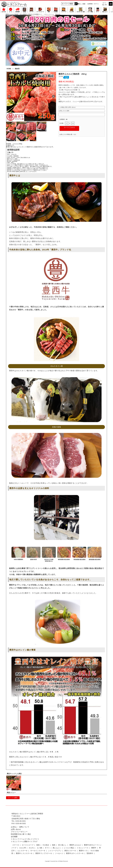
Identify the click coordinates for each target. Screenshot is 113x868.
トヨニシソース (83, 848)
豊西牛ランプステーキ (44, 853)
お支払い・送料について (20, 827)
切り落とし (62, 845)
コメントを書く (13, 798)
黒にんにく (105, 10)
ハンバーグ (64, 10)
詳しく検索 (82, 4)
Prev (9, 96)
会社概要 (14, 837)
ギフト (98, 10)
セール (11, 10)
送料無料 (18, 10)
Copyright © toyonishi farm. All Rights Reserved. (57, 861)
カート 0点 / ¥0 (104, 4)
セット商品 (90, 10)
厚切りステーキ (70, 851)
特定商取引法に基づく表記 (21, 834)
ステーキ (31, 10)
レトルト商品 (69, 848)
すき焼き (56, 10)
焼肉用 (17, 69)
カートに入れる (69, 127)
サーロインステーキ (38, 851)
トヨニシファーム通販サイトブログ (24, 841)
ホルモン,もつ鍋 (81, 10)
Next (53, 96)
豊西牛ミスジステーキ (24, 853)
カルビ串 (71, 10)
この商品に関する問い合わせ (67, 107)
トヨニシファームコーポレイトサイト (25, 839)
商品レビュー (11, 792)
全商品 (24, 10)
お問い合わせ (16, 829)
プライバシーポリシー (19, 832)
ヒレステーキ (23, 851)
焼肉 (49, 10)
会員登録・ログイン (93, 4)
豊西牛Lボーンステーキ (75, 853)
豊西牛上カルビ (75, 845)
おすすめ (4, 10)
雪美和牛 (90, 853)
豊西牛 (94, 848)
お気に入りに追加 (64, 111)
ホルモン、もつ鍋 (35, 848)
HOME (9, 69)
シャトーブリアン (55, 851)
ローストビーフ (40, 10)
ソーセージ (59, 853)
